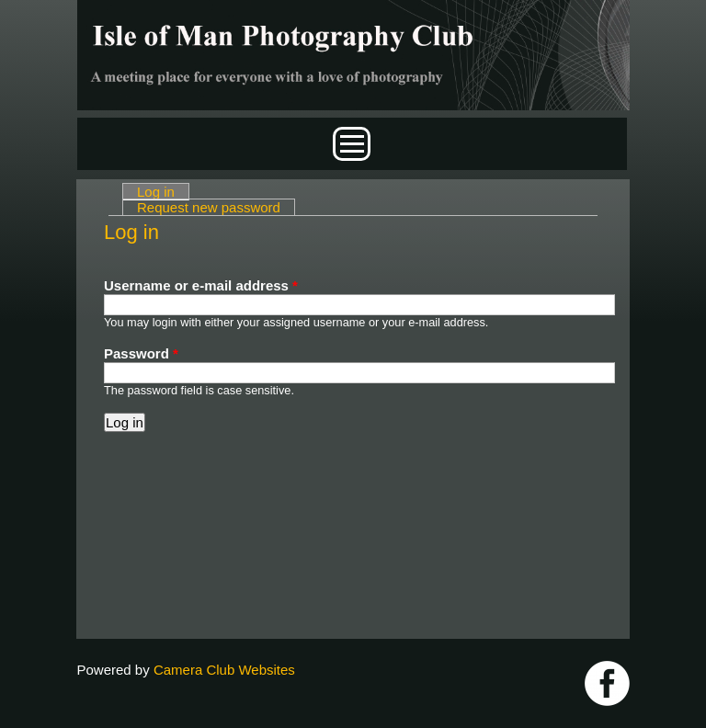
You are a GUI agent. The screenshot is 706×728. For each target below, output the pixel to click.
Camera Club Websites (224, 670)
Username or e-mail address (201, 285)
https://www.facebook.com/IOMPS (607, 683)
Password (141, 353)
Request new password (209, 207)
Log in (163, 192)
